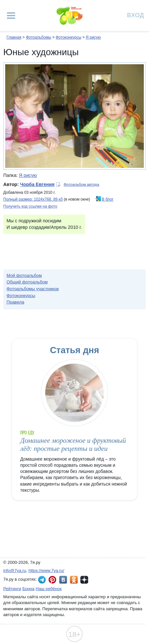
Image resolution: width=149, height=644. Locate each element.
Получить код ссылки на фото (30, 206)
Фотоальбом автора (81, 184)
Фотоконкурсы (68, 37)
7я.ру (84, 580)
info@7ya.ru (15, 570)
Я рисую (93, 37)
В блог (108, 199)
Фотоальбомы (38, 37)
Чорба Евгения (37, 184)
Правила (15, 302)
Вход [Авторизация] (136, 15)
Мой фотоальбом (24, 275)
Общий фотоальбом (27, 282)
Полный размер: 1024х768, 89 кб (33, 199)
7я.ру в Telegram (42, 580)
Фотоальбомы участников (33, 289)
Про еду (27, 433)
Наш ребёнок (49, 589)
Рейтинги (12, 589)
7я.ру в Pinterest (52, 580)
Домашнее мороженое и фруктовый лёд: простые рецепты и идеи (73, 445)
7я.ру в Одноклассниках (74, 580)
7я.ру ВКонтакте (63, 580)
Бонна (28, 589)
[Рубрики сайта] (11, 16)
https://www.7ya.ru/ (47, 570)
